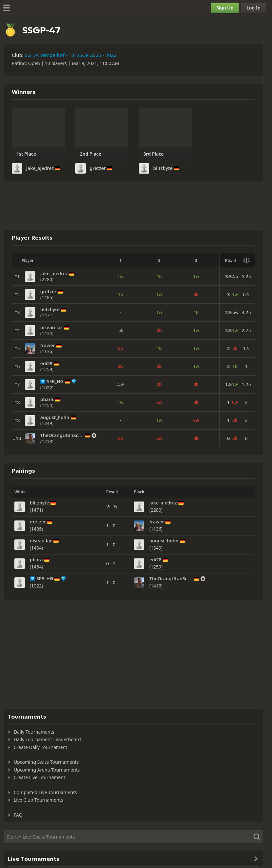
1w (120, 276)
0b (196, 294)
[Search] (134, 837)
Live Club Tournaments (38, 800)
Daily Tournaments (34, 732)
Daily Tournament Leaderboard (47, 739)
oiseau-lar (51, 328)
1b (159, 276)
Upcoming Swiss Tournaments (46, 762)
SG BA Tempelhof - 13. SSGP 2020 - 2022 (71, 55)
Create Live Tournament (39, 777)
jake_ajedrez (40, 168)
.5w (121, 384)
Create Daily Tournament (41, 747)
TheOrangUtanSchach (62, 435)
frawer (48, 346)
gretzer (98, 168)
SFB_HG (55, 382)
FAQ (18, 815)
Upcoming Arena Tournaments (47, 770)
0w (120, 366)
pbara (47, 400)
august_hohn (55, 417)
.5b (121, 330)
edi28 (46, 364)
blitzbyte (163, 168)
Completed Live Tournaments (45, 792)
